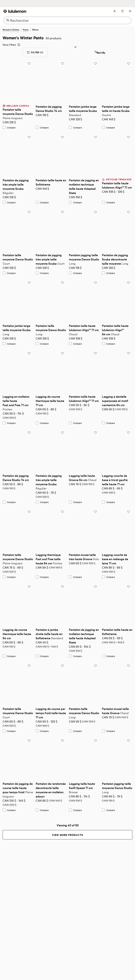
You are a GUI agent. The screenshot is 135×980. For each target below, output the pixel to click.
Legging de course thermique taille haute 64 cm (17, 634)
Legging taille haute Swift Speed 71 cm (82, 788)
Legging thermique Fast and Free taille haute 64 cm (49, 559)
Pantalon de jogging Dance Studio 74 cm (49, 108)
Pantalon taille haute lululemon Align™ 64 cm (116, 330)
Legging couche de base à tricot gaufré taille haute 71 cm (115, 480)
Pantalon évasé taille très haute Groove (84, 557)
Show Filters (11, 45)
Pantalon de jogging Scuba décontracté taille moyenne (115, 259)
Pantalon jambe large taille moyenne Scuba (83, 111)
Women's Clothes (11, 29)
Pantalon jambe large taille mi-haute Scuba (116, 111)
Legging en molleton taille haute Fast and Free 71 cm (16, 403)
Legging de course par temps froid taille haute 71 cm (51, 713)
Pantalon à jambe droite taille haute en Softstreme (49, 634)
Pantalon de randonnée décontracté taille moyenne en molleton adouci (51, 790)
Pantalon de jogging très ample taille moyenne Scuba (16, 186)
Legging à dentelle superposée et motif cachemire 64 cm (115, 401)
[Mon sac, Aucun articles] (122, 11)
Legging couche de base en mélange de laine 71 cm (115, 559)
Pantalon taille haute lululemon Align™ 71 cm (117, 185)
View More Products (68, 835)
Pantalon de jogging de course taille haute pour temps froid (18, 790)
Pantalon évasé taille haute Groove (116, 711)
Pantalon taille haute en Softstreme (51, 182)
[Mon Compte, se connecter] (115, 11)
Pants (26, 29)
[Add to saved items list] (29, 64)
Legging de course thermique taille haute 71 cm (50, 401)
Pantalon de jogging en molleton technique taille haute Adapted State (84, 186)
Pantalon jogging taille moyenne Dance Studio (84, 259)
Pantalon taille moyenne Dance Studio (18, 114)
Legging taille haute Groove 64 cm (83, 478)
